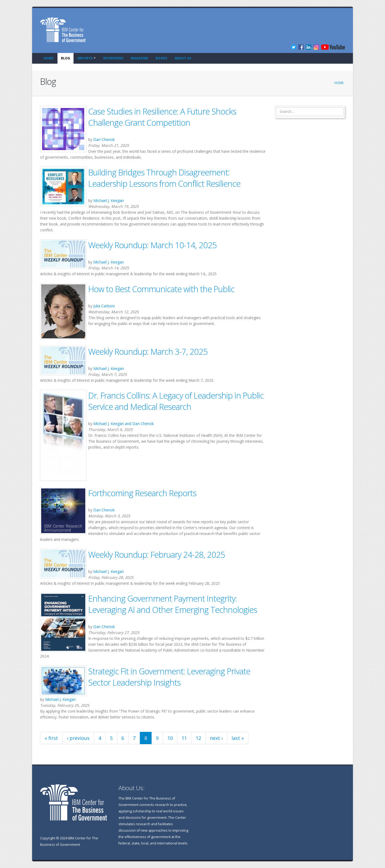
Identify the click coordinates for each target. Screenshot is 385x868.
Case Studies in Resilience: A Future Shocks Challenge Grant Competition (162, 117)
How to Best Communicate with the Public (161, 289)
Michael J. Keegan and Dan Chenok (124, 424)
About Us (183, 58)
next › (216, 738)
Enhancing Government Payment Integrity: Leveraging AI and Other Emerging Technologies (173, 604)
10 (170, 738)
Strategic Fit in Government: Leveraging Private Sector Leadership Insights (169, 677)
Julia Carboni (104, 306)
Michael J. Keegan (109, 200)
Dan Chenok (104, 139)
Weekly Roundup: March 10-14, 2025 (153, 245)
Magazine (139, 58)
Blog (66, 58)
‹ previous (78, 738)
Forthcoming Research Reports (142, 493)
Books (161, 58)
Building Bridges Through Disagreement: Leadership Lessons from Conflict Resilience (164, 178)
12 (198, 738)
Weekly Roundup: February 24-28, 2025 (157, 555)
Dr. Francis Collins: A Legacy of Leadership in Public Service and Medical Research (176, 401)
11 (184, 738)
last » (238, 738)
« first (51, 738)
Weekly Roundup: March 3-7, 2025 (148, 351)
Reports (85, 58)
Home (49, 58)
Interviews (113, 58)
